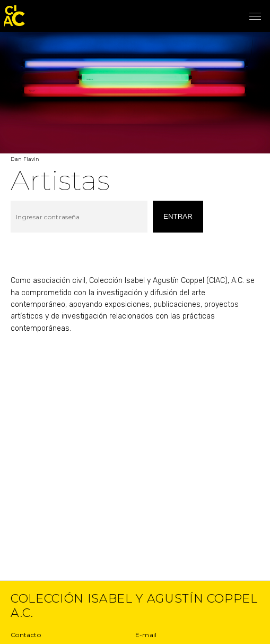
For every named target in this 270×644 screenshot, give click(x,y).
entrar (178, 216)
